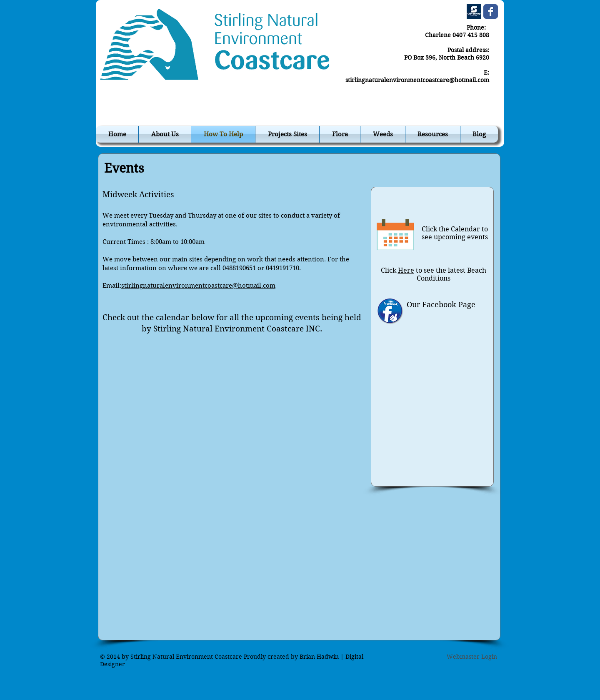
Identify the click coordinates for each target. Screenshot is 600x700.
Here (406, 270)
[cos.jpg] (474, 11)
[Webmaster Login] (472, 657)
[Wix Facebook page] (491, 11)
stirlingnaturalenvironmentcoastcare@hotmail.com (417, 80)
